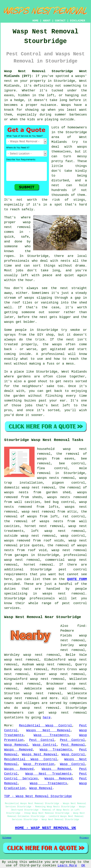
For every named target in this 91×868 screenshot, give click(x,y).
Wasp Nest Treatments (48, 774)
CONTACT (60, 21)
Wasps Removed (18, 750)
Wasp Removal (16, 745)
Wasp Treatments (51, 735)
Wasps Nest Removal (48, 730)
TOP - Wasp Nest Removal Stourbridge (38, 796)
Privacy (84, 838)
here (47, 718)
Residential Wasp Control (45, 726)
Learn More (67, 866)
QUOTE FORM (77, 579)
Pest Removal (73, 745)
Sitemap (7, 838)
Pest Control (42, 740)
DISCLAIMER (78, 21)
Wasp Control (45, 745)
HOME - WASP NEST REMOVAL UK (45, 828)
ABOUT (47, 21)
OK (83, 866)
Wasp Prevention (39, 764)
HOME (35, 21)
